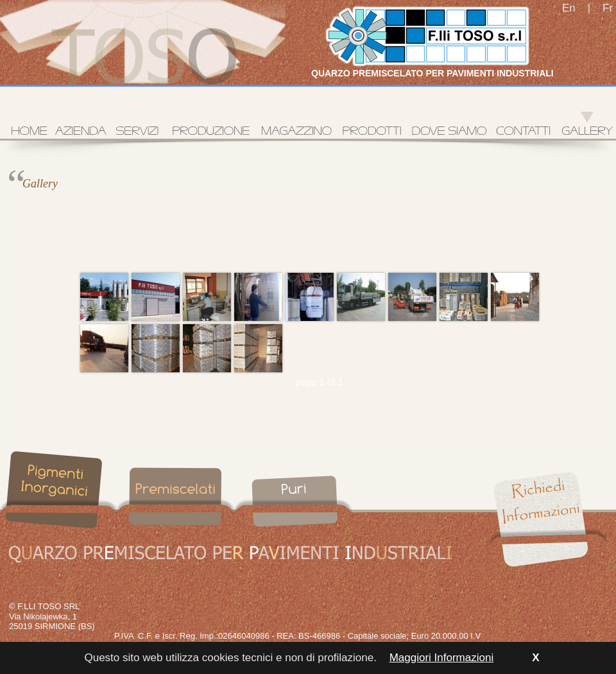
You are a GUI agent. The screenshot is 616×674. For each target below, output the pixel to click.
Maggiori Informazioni (442, 658)
